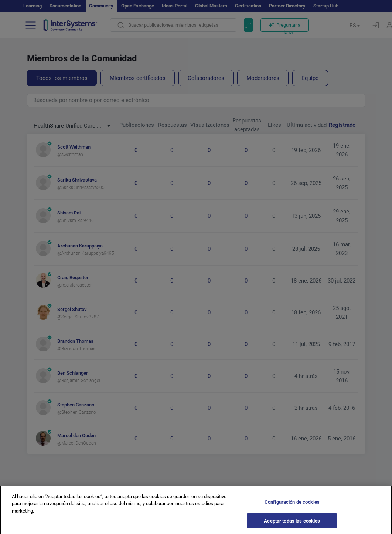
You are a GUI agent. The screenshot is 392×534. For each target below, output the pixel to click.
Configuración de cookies (292, 509)
